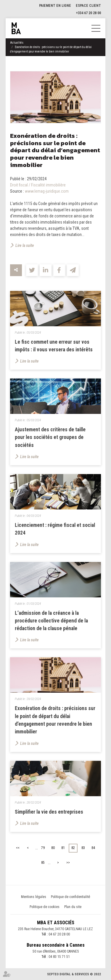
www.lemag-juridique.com (47, 191)
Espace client (88, 6)
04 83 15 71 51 (59, 957)
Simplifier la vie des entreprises (49, 812)
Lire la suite (25, 245)
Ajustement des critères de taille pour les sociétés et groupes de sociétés (50, 437)
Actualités (17, 43)
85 (43, 863)
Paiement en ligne (55, 6)
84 (93, 848)
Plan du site (73, 907)
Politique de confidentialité (70, 897)
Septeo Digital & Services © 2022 (74, 974)
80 (53, 848)
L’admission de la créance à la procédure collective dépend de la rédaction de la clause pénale (51, 621)
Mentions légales (34, 897)
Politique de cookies (45, 907)
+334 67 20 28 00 (89, 13)
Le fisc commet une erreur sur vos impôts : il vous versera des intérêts (54, 346)
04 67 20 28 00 (59, 934)
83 (83, 848)
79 (43, 848)
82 (73, 848)
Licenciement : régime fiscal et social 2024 (55, 529)
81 (63, 848)
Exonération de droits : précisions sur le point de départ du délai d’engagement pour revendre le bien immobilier (55, 720)
